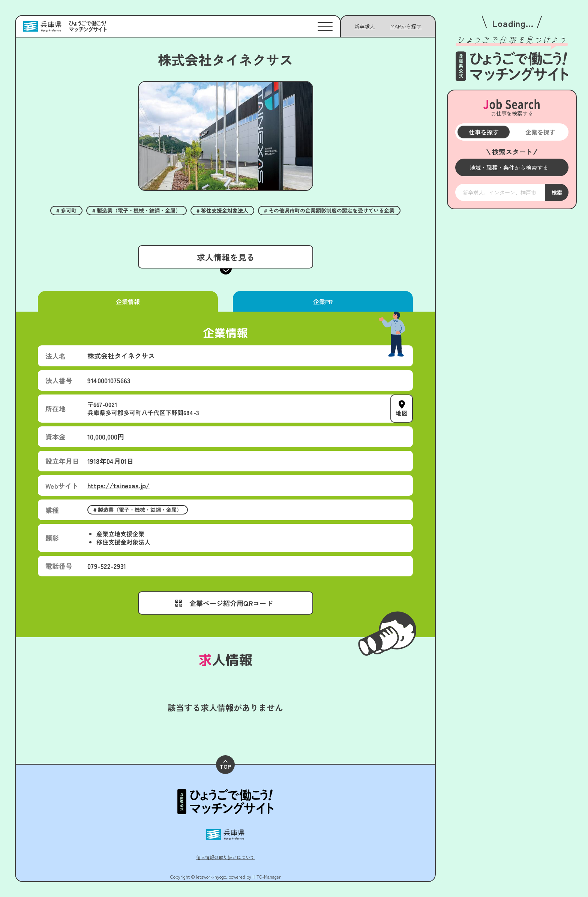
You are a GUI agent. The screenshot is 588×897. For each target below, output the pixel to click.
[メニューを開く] (512, 167)
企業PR (323, 301)
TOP (225, 765)
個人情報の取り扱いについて (225, 857)
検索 (556, 192)
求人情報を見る (225, 257)
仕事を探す (483, 132)
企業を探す (540, 132)
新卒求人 (365, 26)
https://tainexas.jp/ (118, 485)
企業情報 (128, 301)
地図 (402, 412)
